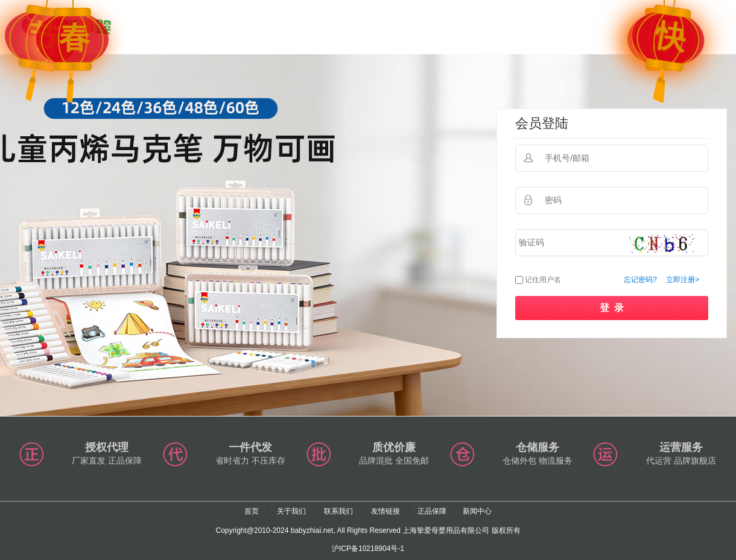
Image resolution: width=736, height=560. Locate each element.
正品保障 (432, 511)
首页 (252, 511)
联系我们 (338, 511)
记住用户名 (543, 280)
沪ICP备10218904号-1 (368, 549)
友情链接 (385, 511)
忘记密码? (640, 280)
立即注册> (683, 280)
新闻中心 (477, 511)
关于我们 (291, 511)
